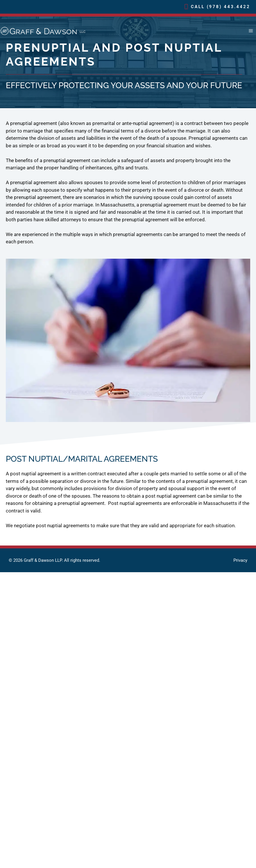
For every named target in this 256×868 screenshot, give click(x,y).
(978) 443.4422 (228, 7)
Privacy (240, 560)
